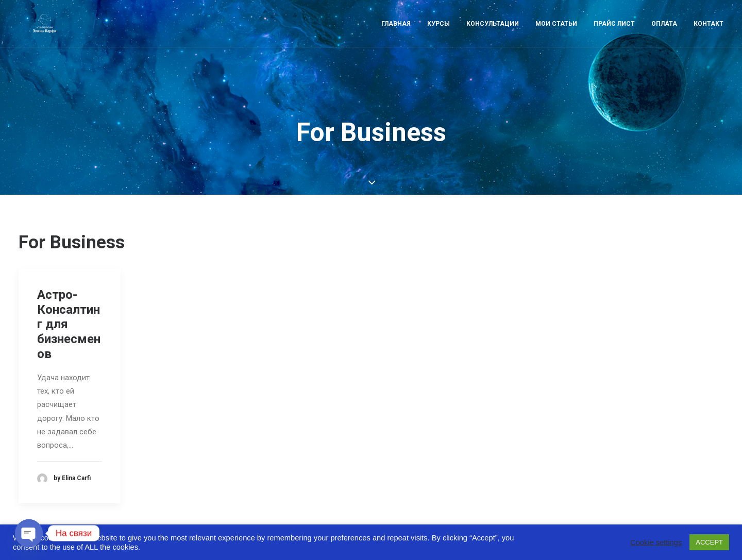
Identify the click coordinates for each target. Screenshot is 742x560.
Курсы (439, 35)
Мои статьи (556, 35)
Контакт (709, 35)
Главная (396, 35)
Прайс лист (614, 35)
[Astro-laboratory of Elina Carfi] (44, 35)
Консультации (493, 35)
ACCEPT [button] (709, 542)
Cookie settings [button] (656, 542)
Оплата (664, 35)
